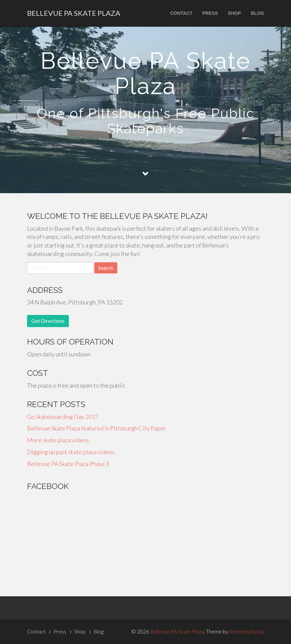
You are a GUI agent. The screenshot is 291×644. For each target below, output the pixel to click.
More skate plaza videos (58, 440)
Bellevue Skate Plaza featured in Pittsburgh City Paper (97, 428)
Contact (181, 13)
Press (210, 13)
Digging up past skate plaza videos (71, 452)
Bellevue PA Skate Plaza (74, 13)
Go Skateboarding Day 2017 (63, 417)
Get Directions (48, 321)
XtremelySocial (246, 631)
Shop (234, 13)
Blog (257, 13)
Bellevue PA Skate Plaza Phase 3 (68, 464)
